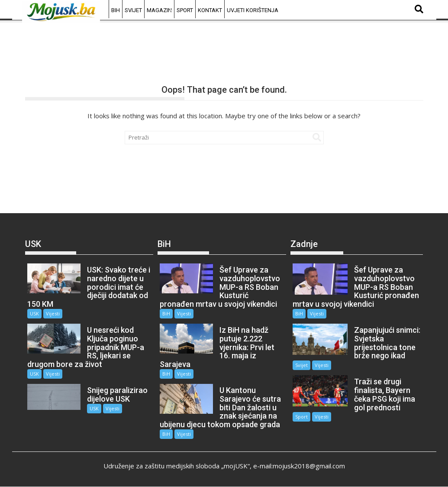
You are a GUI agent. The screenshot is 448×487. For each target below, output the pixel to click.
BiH (116, 10)
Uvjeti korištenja (253, 10)
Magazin (159, 10)
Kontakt (210, 10)
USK (34, 313)
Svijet (133, 10)
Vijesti (53, 313)
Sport (185, 10)
